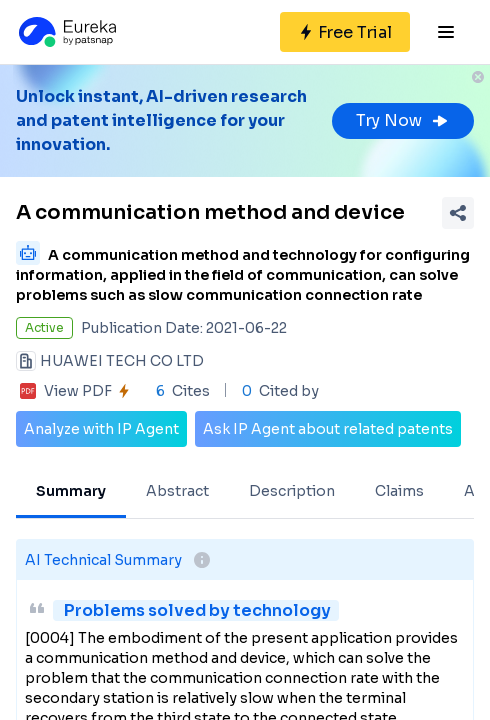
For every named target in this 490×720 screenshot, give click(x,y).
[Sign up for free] (345, 32)
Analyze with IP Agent (101, 429)
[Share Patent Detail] (458, 213)
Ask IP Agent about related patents (328, 429)
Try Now (403, 120)
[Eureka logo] (66, 32)
